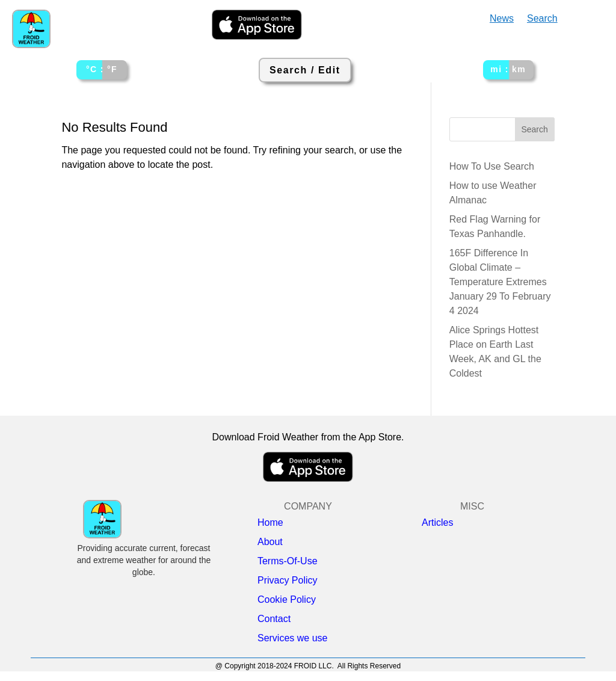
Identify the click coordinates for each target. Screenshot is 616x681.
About (270, 542)
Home (270, 523)
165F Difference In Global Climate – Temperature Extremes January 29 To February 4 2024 (500, 282)
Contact (274, 619)
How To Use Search (492, 166)
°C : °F (102, 69)
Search (542, 19)
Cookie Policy (287, 600)
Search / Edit (305, 70)
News (502, 19)
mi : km (508, 69)
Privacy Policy (288, 581)
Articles (437, 523)
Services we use (293, 638)
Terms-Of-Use (288, 561)
